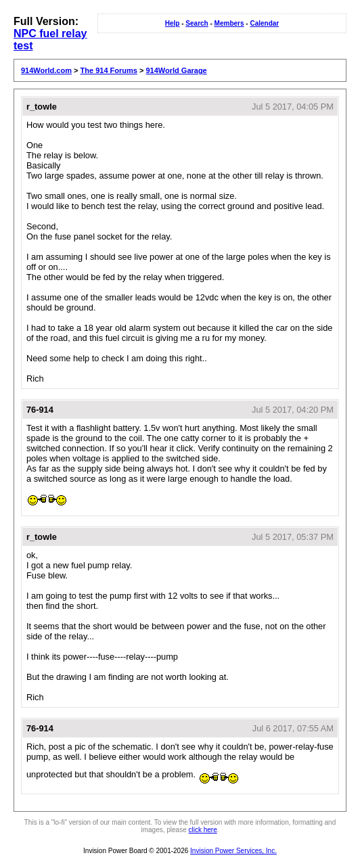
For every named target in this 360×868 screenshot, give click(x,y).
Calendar (264, 23)
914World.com (46, 70)
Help (173, 23)
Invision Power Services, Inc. (233, 851)
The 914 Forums (109, 70)
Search (197, 23)
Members (229, 23)
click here (203, 830)
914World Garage (176, 70)
